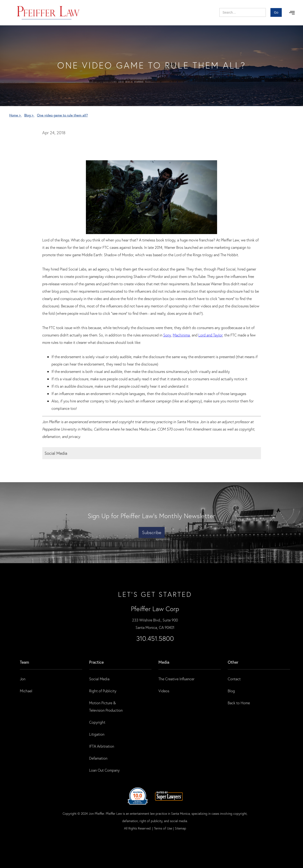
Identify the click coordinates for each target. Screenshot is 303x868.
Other (233, 662)
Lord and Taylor (210, 335)
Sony (167, 335)
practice (96, 662)
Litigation (97, 734)
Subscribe (152, 532)
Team (24, 662)
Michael (26, 691)
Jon (23, 679)
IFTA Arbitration (102, 746)
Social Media (99, 679)
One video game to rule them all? (62, 115)
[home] (48, 13)
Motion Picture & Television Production (106, 706)
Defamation (98, 758)
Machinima (181, 335)
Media (164, 662)
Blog (231, 691)
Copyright (97, 722)
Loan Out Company (104, 770)
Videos (164, 691)
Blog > (29, 115)
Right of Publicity (103, 691)
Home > (15, 115)
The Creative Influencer (176, 679)
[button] (292, 13)
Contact (234, 679)
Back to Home (239, 703)
